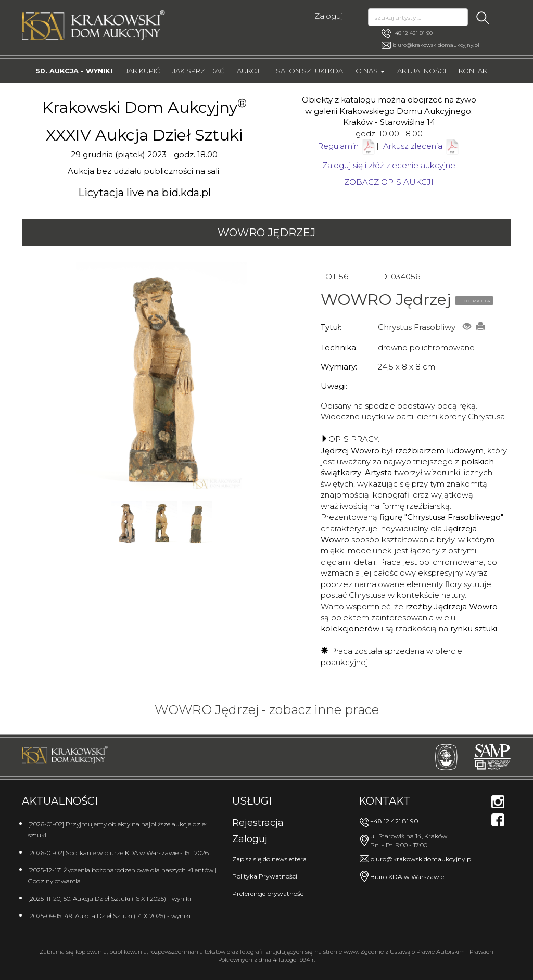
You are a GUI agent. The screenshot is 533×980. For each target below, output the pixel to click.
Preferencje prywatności (269, 893)
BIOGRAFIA (474, 301)
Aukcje (250, 71)
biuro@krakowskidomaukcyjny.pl (436, 45)
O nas (370, 71)
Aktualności (422, 71)
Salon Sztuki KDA (309, 71)
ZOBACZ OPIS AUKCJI (389, 182)
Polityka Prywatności (265, 876)
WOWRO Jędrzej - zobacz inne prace (267, 710)
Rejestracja (258, 823)
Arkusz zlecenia (422, 146)
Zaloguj (329, 16)
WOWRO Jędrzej (266, 233)
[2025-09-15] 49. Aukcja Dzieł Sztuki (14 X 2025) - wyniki (109, 916)
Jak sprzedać (198, 71)
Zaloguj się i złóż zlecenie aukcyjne (389, 165)
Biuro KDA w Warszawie (407, 877)
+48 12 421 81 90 (407, 33)
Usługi (252, 801)
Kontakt (475, 71)
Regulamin (338, 146)
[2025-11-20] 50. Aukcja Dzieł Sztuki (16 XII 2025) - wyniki (110, 899)
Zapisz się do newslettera (269, 859)
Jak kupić (142, 71)
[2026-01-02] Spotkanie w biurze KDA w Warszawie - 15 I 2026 (118, 853)
